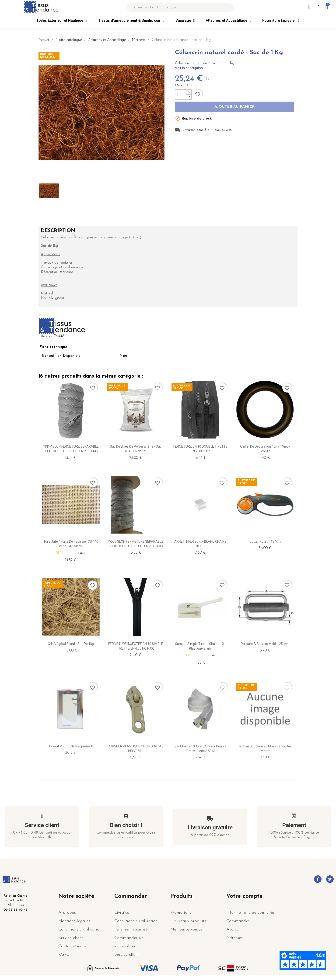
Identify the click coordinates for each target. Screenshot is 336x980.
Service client (42, 825)
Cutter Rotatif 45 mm (265, 541)
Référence (45, 336)
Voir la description (189, 68)
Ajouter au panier (234, 107)
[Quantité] (181, 95)
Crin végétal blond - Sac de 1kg (71, 644)
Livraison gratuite (210, 828)
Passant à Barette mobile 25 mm (265, 644)
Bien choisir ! (126, 825)
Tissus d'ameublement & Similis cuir (131, 21)
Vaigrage (185, 21)
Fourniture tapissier (281, 21)
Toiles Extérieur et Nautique (62, 21)
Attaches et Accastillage (228, 21)
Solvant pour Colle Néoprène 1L (71, 746)
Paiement (294, 825)
